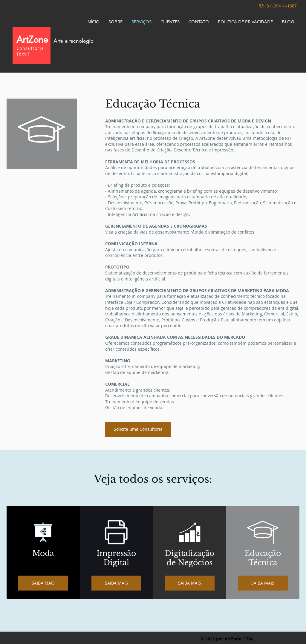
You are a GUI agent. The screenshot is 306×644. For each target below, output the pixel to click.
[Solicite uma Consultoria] (138, 429)
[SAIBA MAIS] (43, 583)
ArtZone (55, 39)
